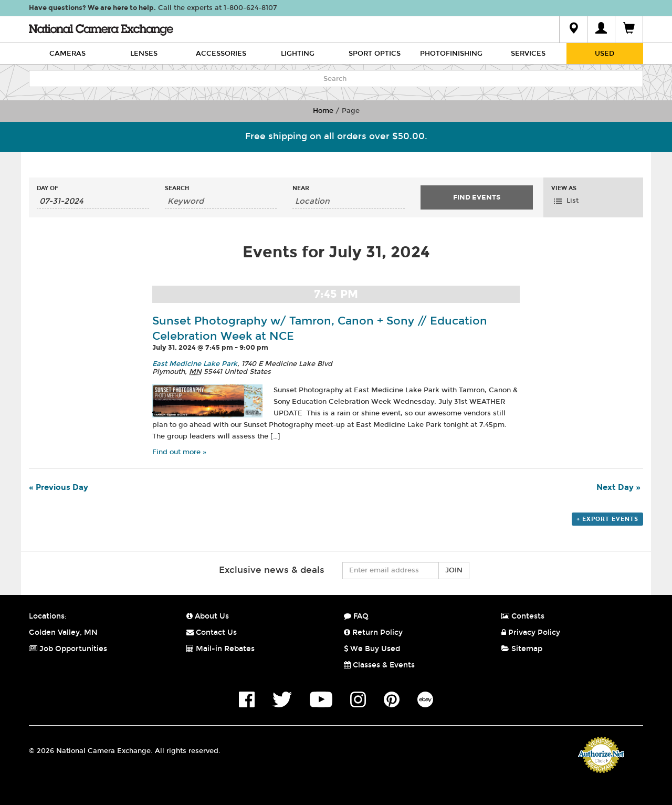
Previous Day (59, 487)
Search (177, 188)
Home (323, 111)
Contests (523, 616)
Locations (47, 616)
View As (564, 188)
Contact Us (212, 632)
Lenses (144, 54)
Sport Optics (375, 54)
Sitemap (522, 649)
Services (528, 54)
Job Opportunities (68, 649)
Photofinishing (451, 54)
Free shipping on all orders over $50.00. (336, 136)
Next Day (618, 487)
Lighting (298, 54)
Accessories (221, 54)
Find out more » (179, 452)
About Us (208, 616)
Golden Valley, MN (63, 632)
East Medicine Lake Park (195, 364)
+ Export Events (607, 519)
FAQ (356, 616)
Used (605, 54)
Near (301, 188)
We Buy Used (372, 649)
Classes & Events (379, 665)
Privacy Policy (531, 632)
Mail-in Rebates (220, 649)
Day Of (48, 188)
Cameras (67, 54)
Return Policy (373, 632)
